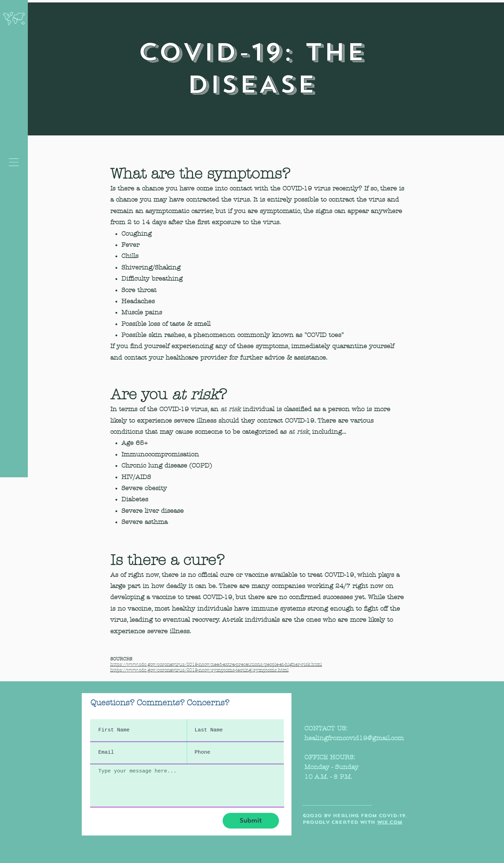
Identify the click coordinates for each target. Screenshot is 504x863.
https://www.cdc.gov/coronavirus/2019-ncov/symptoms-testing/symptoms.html (199, 670)
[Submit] (251, 821)
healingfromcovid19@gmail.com (354, 738)
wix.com (390, 822)
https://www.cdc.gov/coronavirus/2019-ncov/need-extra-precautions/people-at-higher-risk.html (216, 665)
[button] (14, 162)
